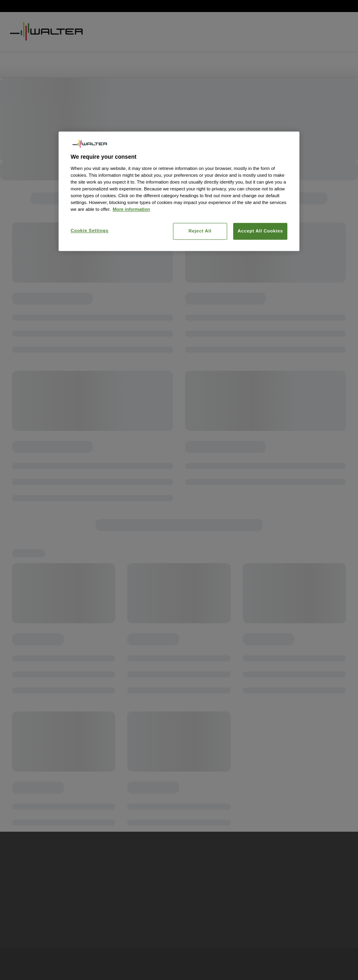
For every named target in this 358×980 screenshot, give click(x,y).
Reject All (200, 231)
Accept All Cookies (260, 231)
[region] (179, 191)
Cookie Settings (90, 230)
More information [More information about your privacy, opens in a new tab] (131, 209)
